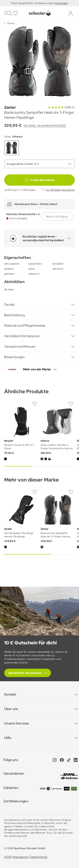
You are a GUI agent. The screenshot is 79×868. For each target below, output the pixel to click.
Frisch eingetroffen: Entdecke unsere (33, 3)
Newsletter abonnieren (25, 673)
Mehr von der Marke (37, 369)
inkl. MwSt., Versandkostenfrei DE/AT (45, 125)
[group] (39, 61)
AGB (7, 857)
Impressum (21, 857)
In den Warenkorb (40, 180)
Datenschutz (39, 857)
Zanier (10, 107)
